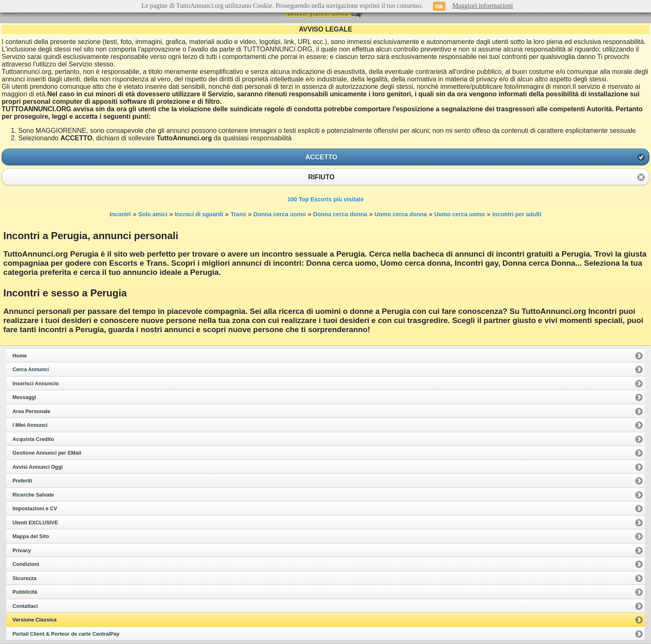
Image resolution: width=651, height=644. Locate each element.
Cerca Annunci (31, 370)
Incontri (120, 214)
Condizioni (26, 564)
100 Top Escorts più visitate (325, 199)
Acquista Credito (33, 439)
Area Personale (31, 411)
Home (20, 356)
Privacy (22, 551)
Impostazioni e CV (35, 509)
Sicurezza (24, 578)
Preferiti (22, 481)
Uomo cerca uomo (460, 214)
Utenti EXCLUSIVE (35, 523)
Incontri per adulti (517, 214)
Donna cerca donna (340, 214)
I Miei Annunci (30, 425)
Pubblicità (25, 592)
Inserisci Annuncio (35, 384)
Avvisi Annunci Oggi (38, 467)
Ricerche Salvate (33, 495)
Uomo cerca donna (401, 214)
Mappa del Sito (31, 536)
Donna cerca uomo (280, 214)
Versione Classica (34, 620)
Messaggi (24, 397)
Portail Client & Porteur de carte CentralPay (66, 634)
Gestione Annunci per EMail (47, 453)
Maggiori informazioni (482, 6)
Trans (238, 214)
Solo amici (153, 214)
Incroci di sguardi (199, 214)
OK (439, 6)
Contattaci (25, 606)
